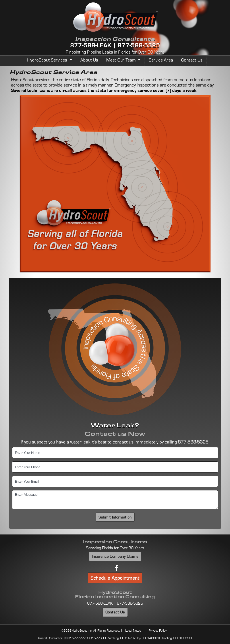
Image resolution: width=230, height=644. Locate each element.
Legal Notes (133, 630)
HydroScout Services (48, 60)
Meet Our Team (122, 60)
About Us (89, 60)
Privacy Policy (158, 630)
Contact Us (192, 60)
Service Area (161, 60)
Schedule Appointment (115, 578)
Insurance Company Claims (115, 556)
